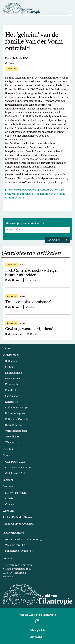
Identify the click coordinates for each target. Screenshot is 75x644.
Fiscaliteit (11, 390)
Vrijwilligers (12, 437)
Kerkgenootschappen (17, 408)
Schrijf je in (57, 240)
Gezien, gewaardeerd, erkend (29, 329)
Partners (8, 480)
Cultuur (10, 367)
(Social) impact (14, 425)
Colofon (10, 499)
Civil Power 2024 (15, 474)
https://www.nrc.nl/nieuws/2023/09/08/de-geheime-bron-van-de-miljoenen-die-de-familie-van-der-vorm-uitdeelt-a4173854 (35, 194)
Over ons (8, 486)
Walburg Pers (15, 545)
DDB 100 (8, 449)
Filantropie (12, 385)
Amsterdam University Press (24, 539)
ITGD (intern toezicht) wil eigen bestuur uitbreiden (32, 273)
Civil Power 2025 (15, 462)
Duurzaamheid (14, 373)
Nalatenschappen (15, 414)
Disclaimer (36, 637)
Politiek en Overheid (17, 419)
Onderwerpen (11, 355)
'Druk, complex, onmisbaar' (28, 302)
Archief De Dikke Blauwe (17, 517)
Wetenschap (12, 443)
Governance (12, 396)
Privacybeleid (38, 630)
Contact (10, 505)
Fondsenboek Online (19, 551)
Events (7, 456)
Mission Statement (16, 493)
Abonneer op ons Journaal (18, 524)
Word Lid (8, 511)
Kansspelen (12, 402)
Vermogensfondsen (16, 431)
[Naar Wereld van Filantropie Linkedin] (37, 621)
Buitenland (11, 361)
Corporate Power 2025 (18, 468)
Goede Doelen (13, 379)
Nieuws (7, 348)
